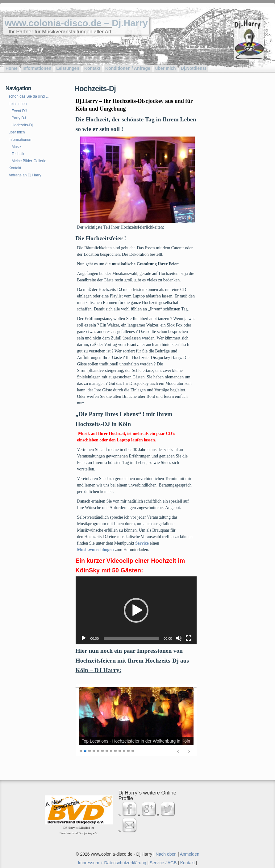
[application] (136, 611)
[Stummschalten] (179, 638)
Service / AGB (163, 863)
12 (128, 750)
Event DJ (19, 111)
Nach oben (166, 854)
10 (120, 750)
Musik (17, 147)
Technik (18, 154)
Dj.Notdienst (194, 68)
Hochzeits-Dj (22, 125)
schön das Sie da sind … (29, 96)
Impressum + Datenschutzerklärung (112, 863)
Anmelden (190, 854)
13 (133, 750)
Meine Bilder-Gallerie (29, 161)
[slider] (131, 638)
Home (12, 68)
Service (142, 543)
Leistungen (68, 68)
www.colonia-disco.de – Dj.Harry (76, 23)
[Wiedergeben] (84, 638)
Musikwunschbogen (96, 550)
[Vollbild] (189, 638)
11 (124, 750)
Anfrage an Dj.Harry (25, 175)
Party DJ (19, 118)
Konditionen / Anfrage (128, 68)
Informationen (37, 68)
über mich (166, 68)
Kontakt (92, 68)
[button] (136, 610)
